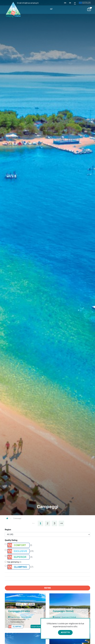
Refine (48, 588)
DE (70, 3)
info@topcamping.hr (30, 3)
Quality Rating (11, 540)
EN (65, 3)
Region (8, 530)
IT (75, 3)
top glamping (14, 562)
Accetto (65, 632)
